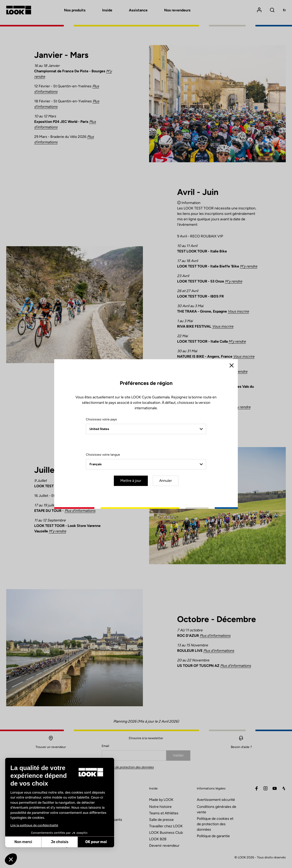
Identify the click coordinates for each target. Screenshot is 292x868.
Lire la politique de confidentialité (34, 825)
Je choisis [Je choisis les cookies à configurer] (60, 842)
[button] (11, 859)
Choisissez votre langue (103, 455)
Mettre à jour (131, 481)
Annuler (166, 481)
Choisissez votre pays (101, 419)
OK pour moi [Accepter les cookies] (96, 842)
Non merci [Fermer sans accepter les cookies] (23, 842)
